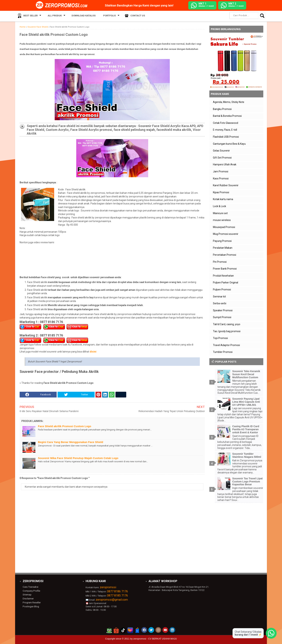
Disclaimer (28, 598)
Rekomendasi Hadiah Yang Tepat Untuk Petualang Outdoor (172, 411)
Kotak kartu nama (223, 199)
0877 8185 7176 (117, 596)
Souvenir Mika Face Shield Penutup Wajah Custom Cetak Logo (78, 458)
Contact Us (131, 16)
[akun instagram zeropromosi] (158, 630)
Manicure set (220, 213)
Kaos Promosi (221, 178)
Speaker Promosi (223, 310)
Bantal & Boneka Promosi (227, 116)
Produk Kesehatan (223, 276)
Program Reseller (31, 602)
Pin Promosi (220, 262)
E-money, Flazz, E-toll (225, 130)
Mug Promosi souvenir (226, 234)
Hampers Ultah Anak (225, 164)
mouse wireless (222, 220)
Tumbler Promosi (223, 352)
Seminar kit (219, 297)
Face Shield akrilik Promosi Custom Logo (65, 426)
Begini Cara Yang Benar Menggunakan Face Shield (70, 442)
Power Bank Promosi (225, 269)
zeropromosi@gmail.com (112, 600)
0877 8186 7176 (117, 591)
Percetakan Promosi (225, 255)
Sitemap (27, 594)
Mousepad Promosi (224, 227)
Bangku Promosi (222, 109)
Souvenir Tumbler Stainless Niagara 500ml (247, 455)
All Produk (53, 16)
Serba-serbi (220, 303)
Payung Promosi (222, 241)
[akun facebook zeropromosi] (144, 630)
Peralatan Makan (223, 248)
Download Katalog (81, 16)
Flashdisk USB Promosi (226, 137)
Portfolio (104, 16)
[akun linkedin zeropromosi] (172, 630)
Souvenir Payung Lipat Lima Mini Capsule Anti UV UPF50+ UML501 (246, 402)
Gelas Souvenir (221, 151)
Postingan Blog (31, 606)
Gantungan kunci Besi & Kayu (229, 144)
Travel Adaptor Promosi (226, 345)
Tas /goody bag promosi (227, 331)
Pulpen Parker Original (226, 283)
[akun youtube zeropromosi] (165, 630)
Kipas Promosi (221, 192)
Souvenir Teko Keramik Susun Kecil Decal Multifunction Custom (246, 374)
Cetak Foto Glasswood (226, 123)
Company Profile (31, 591)
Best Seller (29, 16)
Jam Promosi (221, 171)
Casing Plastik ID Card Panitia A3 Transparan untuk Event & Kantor (246, 429)
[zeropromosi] (63, 5)
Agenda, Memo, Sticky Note (229, 102)
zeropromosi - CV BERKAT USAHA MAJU (155, 639)
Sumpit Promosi (222, 317)
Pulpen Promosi (222, 290)
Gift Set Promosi (222, 158)
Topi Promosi (220, 338)
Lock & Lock (220, 206)
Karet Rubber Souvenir (226, 185)
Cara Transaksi (30, 587)
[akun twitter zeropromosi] (151, 630)
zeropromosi (108, 587)
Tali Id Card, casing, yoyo (227, 324)
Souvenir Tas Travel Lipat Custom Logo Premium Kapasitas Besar (248, 482)
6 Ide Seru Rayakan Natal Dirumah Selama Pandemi (49, 411)
